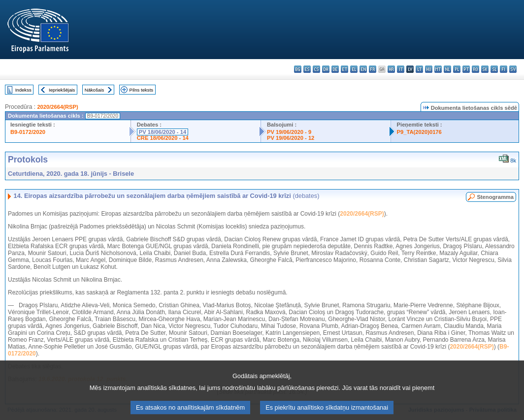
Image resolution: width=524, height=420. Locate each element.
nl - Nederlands (447, 69)
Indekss (23, 90)
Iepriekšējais (62, 90)
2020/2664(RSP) (57, 107)
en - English (363, 69)
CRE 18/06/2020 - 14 (163, 138)
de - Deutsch (335, 69)
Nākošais (94, 90)
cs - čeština (316, 69)
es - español (307, 69)
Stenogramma (495, 197)
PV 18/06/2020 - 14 (163, 132)
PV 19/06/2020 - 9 (289, 132)
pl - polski (457, 69)
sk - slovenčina (485, 69)
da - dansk (326, 69)
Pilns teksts (142, 90)
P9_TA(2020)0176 (419, 132)
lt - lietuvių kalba (419, 69)
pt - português (466, 69)
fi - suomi (504, 69)
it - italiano (401, 69)
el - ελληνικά (354, 69)
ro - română (475, 69)
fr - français (373, 69)
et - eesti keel (344, 69)
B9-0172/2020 (28, 132)
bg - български (298, 69)
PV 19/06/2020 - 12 (291, 138)
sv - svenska (513, 69)
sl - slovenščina (494, 69)
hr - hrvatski (391, 69)
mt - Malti (438, 69)
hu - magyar (429, 69)
